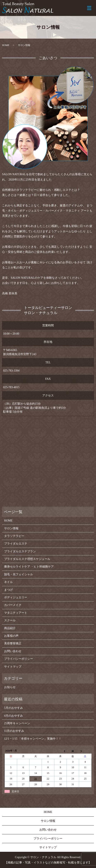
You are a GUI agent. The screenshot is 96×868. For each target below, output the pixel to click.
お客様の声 (11, 636)
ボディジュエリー (16, 597)
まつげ (8, 590)
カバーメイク (13, 605)
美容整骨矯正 (13, 643)
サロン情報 (11, 528)
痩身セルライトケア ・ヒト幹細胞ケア (29, 567)
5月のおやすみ (13, 708)
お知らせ (10, 687)
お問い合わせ (13, 651)
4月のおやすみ (13, 716)
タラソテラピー (14, 536)
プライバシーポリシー (19, 659)
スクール (10, 620)
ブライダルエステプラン (20, 551)
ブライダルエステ (16, 544)
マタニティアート (16, 613)
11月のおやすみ (14, 731)
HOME (6, 45)
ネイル (8, 582)
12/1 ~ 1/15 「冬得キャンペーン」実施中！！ (33, 739)
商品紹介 (10, 628)
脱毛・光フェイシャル (19, 574)
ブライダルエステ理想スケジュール (27, 559)
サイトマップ (13, 667)
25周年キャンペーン (17, 723)
